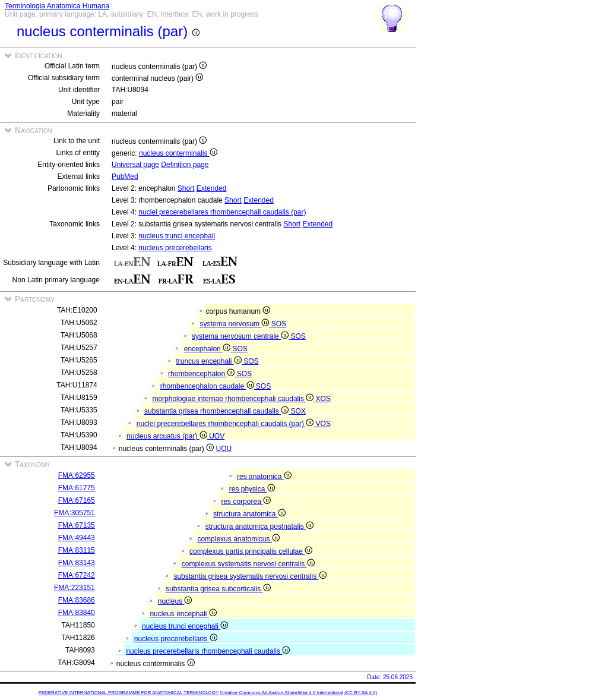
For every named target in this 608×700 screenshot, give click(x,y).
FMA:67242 (77, 575)
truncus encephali (210, 361)
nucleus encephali (183, 614)
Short (186, 188)
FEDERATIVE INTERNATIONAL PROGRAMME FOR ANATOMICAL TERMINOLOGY (129, 693)
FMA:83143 (77, 563)
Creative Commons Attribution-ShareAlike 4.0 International (281, 693)
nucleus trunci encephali (177, 236)
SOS (279, 324)
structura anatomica (249, 514)
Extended (212, 188)
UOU (224, 449)
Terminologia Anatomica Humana (57, 6)
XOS (323, 399)
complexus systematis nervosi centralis (248, 564)
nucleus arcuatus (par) (168, 436)
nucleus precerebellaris (175, 248)
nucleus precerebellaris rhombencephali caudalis (208, 651)
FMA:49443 (77, 538)
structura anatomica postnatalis (259, 526)
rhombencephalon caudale (208, 386)
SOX (298, 411)
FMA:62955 (77, 475)
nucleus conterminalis (178, 153)
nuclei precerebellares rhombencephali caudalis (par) (222, 212)
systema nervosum (235, 324)
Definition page (185, 165)
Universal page (135, 165)
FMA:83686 (77, 600)
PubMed (125, 176)
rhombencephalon (202, 374)
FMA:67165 (77, 500)
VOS (323, 424)
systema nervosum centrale (241, 336)
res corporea (246, 502)
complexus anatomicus (238, 539)
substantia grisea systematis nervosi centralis (250, 576)
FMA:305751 (75, 513)
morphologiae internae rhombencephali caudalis (234, 399)
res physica (252, 489)
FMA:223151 (75, 588)
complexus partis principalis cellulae (251, 551)
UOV (217, 436)
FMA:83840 (77, 613)
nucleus (175, 601)
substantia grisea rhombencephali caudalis (217, 411)
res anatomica (264, 477)
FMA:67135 (77, 525)
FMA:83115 (77, 550)
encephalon (208, 349)
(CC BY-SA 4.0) (361, 693)
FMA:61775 (77, 488)
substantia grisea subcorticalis (218, 589)
